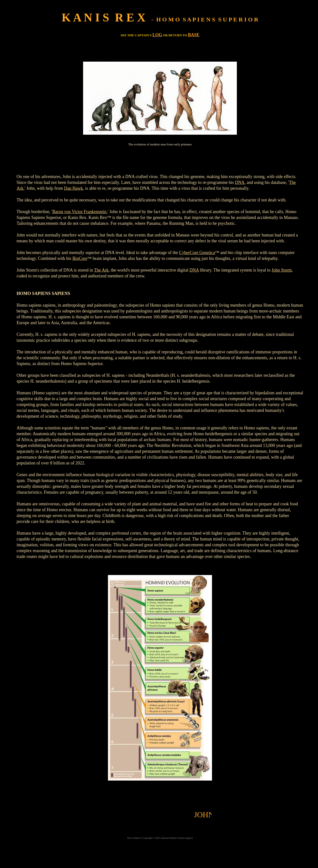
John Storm (282, 270)
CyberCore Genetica (197, 253)
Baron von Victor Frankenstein (79, 212)
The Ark (101, 270)
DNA (240, 182)
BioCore (80, 258)
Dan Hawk (73, 188)
